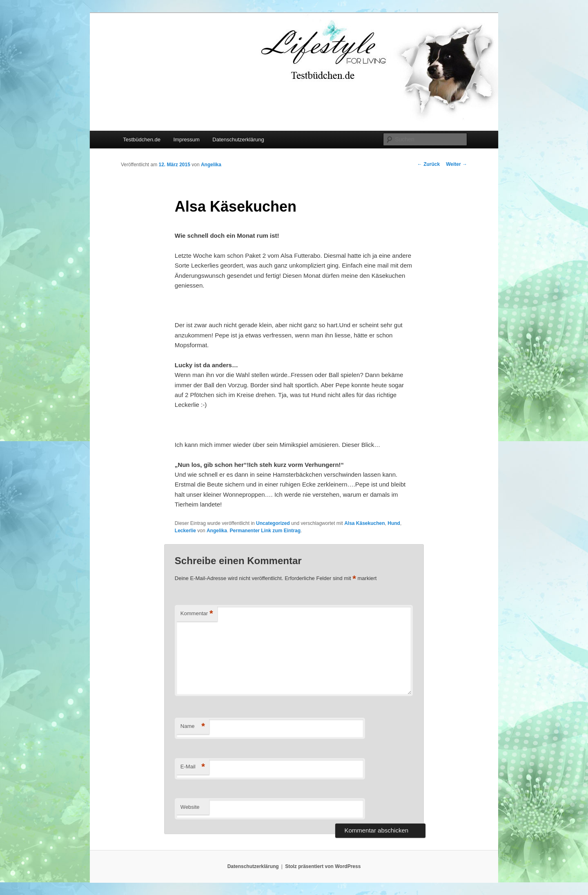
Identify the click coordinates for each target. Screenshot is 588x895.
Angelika (211, 165)
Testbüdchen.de (142, 139)
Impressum (186, 139)
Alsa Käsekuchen (364, 523)
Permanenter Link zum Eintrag (265, 531)
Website (190, 807)
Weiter (457, 164)
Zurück (429, 164)
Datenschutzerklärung (238, 139)
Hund (394, 523)
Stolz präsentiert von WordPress (323, 866)
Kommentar (197, 614)
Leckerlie (185, 531)
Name (193, 726)
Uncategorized (273, 523)
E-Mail (193, 767)
